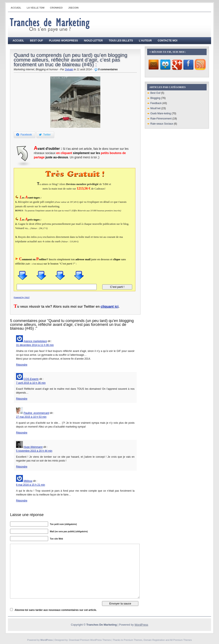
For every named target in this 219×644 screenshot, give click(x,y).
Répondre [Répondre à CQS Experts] (22, 399)
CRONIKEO (56, 8)
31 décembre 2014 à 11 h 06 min (35, 345)
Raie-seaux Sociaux (162, 124)
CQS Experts (31, 379)
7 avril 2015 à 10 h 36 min (31, 383)
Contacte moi (168, 41)
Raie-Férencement (161, 119)
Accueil (16, 8)
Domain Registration (154, 640)
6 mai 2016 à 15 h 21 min (30, 485)
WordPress (141, 625)
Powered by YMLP (22, 297)
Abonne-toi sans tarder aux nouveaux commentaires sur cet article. (56, 610)
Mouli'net (155, 108)
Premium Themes (133, 640)
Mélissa (28, 481)
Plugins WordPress (63, 41)
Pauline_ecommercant (36, 413)
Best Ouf (36, 41)
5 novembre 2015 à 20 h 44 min (34, 451)
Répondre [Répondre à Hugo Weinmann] (22, 467)
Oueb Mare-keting (161, 113)
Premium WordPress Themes (96, 640)
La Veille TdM (36, 8)
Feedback (156, 103)
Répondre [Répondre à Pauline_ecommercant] (22, 433)
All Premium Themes (181, 640)
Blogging (155, 98)
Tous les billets (121, 41)
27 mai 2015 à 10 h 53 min (31, 417)
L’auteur (145, 41)
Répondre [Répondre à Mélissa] (22, 501)
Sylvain (69, 69)
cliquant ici (109, 307)
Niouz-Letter (93, 41)
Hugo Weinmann (33, 447)
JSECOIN (73, 8)
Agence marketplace (35, 341)
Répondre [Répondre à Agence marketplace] (22, 365)
